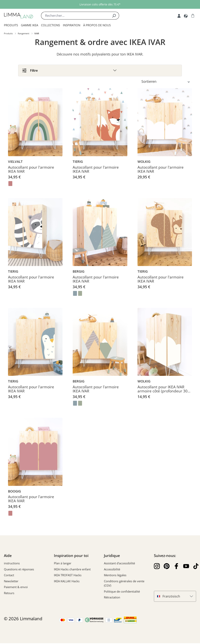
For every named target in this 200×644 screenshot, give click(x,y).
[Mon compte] (179, 16)
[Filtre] (100, 71)
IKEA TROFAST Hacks (68, 576)
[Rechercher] (114, 16)
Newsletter (11, 582)
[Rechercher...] (75, 16)
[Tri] (167, 82)
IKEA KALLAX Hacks (67, 582)
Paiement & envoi (16, 588)
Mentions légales (115, 576)
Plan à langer (63, 564)
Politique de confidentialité (122, 592)
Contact (9, 576)
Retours (9, 594)
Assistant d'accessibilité (119, 564)
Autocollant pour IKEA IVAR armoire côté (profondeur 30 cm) (162, 390)
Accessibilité (112, 570)
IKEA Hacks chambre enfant (72, 570)
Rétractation (112, 598)
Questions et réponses (19, 570)
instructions (12, 564)
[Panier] (193, 16)
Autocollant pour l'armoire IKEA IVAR (31, 170)
